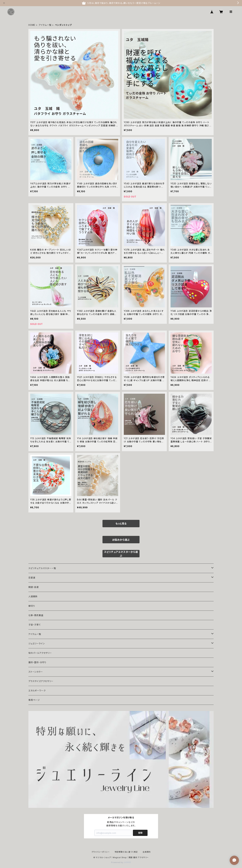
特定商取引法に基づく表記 (126, 852)
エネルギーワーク (37, 691)
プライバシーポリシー (101, 852)
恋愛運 (32, 578)
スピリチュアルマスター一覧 (42, 568)
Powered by (121, 862)
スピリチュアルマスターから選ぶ (121, 554)
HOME (32, 25)
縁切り (32, 606)
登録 (140, 833)
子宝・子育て (35, 625)
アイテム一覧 (45, 25)
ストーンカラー (36, 672)
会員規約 (147, 852)
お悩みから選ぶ (121, 540)
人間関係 (33, 596)
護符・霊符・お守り (37, 662)
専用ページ (34, 700)
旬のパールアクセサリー (40, 653)
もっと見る (121, 524)
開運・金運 (34, 587)
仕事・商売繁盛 (36, 615)
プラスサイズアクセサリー (41, 681)
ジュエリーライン (37, 643)
